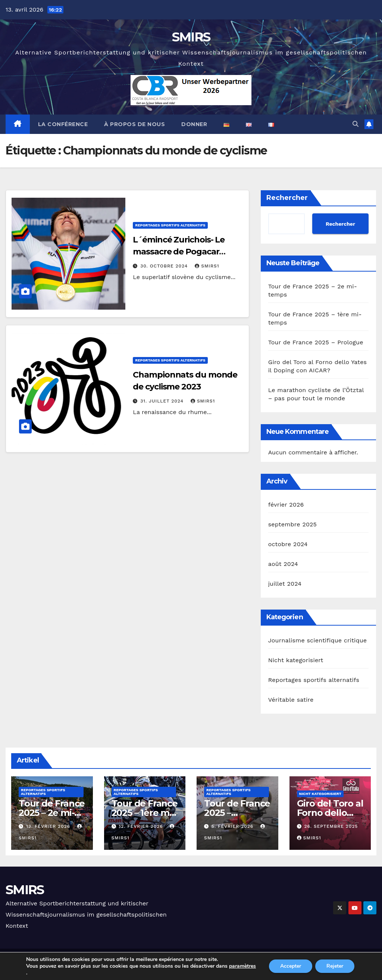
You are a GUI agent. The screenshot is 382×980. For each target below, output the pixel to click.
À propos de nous (134, 124)
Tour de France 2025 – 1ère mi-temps (145, 813)
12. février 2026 (142, 826)
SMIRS (191, 37)
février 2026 (286, 505)
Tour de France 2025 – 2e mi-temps (52, 813)
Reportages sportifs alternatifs (170, 225)
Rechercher (287, 198)
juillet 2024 (285, 584)
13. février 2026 (49, 826)
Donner (194, 124)
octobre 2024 (288, 544)
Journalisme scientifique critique (318, 640)
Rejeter (335, 966)
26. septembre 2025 (331, 826)
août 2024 (283, 564)
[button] (356, 124)
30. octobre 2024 (165, 266)
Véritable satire (291, 700)
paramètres (242, 966)
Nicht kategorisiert (296, 660)
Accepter (291, 966)
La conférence (63, 124)
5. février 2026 (233, 826)
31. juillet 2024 (163, 401)
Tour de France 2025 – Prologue (316, 342)
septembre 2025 (292, 524)
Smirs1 (207, 266)
